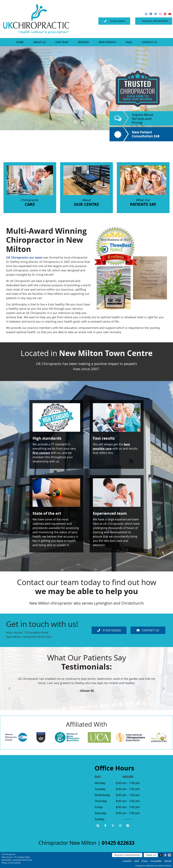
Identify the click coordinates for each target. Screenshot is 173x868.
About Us (40, 42)
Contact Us (149, 42)
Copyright (127, 861)
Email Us (151, 855)
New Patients (107, 42)
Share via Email (170, 855)
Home (20, 42)
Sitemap (168, 861)
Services (83, 42)
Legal (136, 861)
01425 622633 (117, 21)
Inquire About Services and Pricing (142, 119)
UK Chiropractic (17, 258)
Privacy (145, 861)
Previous (10, 689)
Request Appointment (155, 21)
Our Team (62, 42)
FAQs (129, 42)
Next (163, 689)
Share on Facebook (165, 855)
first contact (41, 453)
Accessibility (156, 861)
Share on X (161, 855)
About (86, 186)
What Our (143, 186)
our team (36, 258)
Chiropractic (30, 186)
